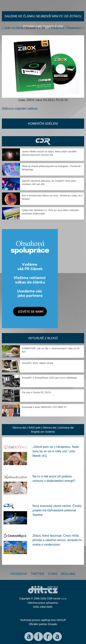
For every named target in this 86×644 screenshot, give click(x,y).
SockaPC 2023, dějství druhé (37, 363)
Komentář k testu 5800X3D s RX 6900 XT (44, 407)
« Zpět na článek (13, 28)
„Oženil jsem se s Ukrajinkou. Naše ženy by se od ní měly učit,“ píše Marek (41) (56, 451)
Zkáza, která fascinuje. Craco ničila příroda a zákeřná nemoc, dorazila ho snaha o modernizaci (57, 540)
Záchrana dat (66, 428)
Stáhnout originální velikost (20, 109)
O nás (53, 574)
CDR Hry (43, 141)
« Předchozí (56, 28)
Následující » (76, 28)
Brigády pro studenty (43, 432)
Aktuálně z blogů (43, 338)
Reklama (68, 574)
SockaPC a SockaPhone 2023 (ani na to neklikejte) (49, 378)
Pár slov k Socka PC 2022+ (37, 392)
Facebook (19, 574)
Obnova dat (49, 428)
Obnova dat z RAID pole (26, 428)
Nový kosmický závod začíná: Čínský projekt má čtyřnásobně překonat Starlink (57, 510)
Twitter (38, 574)
